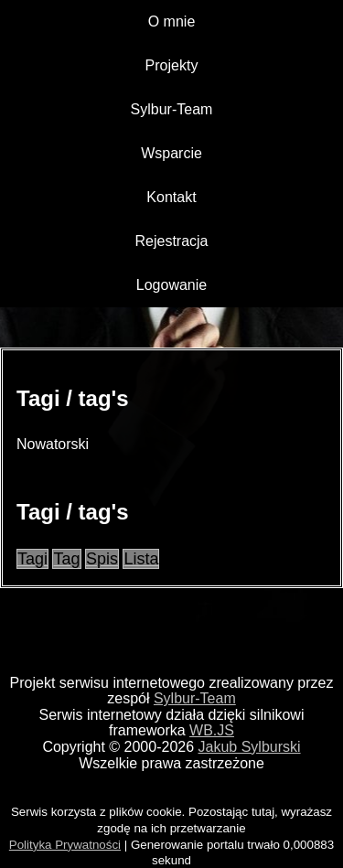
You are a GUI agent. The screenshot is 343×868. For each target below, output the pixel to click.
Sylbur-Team (172, 109)
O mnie (172, 21)
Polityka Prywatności (65, 845)
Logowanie (171, 285)
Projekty (172, 65)
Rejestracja (171, 241)
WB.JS (212, 730)
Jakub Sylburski (250, 747)
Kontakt (171, 197)
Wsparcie (171, 153)
